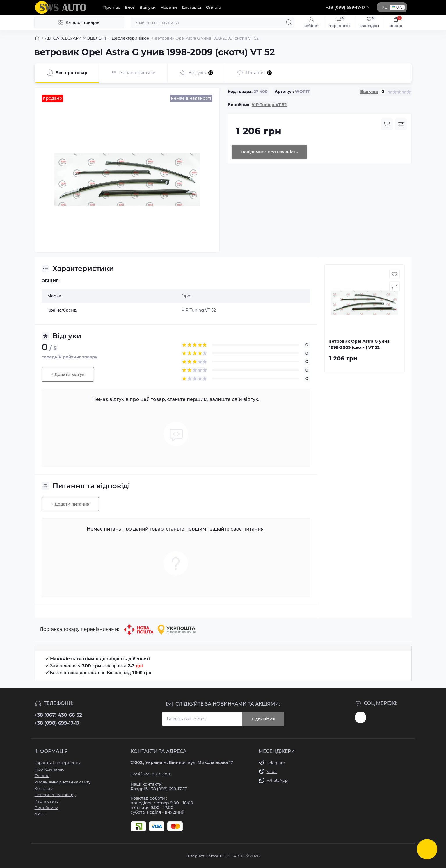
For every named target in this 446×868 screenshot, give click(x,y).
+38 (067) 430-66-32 (58, 715)
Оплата (214, 7)
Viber (272, 771)
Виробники (47, 808)
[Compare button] (401, 124)
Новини (169, 7)
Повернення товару (55, 795)
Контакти (44, 788)
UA (397, 7)
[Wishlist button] (387, 124)
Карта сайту (47, 801)
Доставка (191, 7)
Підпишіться (263, 719)
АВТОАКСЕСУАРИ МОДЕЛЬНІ (76, 38)
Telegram (276, 763)
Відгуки (148, 7)
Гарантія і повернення (58, 763)
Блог (130, 7)
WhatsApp (277, 780)
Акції (40, 814)
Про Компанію (50, 769)
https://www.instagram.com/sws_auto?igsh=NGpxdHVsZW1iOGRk (360, 717)
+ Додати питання (70, 504)
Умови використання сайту (63, 782)
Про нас (112, 7)
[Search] (289, 22)
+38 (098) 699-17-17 (57, 723)
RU (385, 7)
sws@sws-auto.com (151, 774)
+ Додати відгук (68, 374)
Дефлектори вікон (130, 38)
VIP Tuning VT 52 (269, 105)
